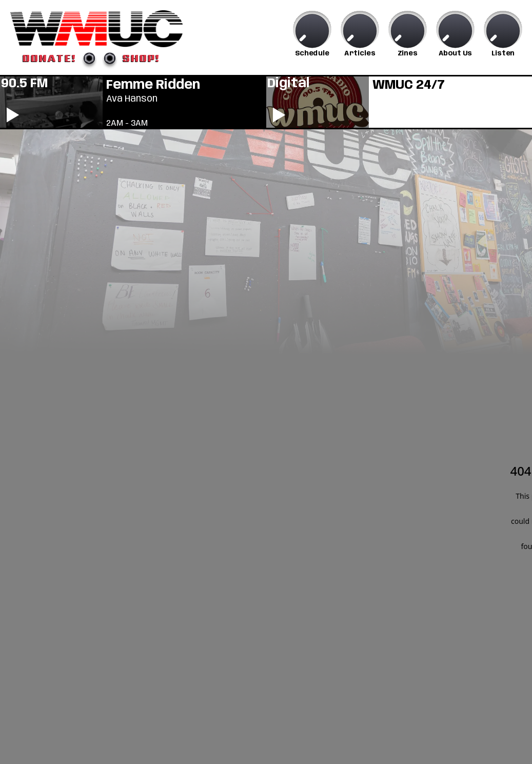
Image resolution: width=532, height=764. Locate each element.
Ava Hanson (132, 99)
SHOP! (141, 58)
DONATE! (50, 58)
